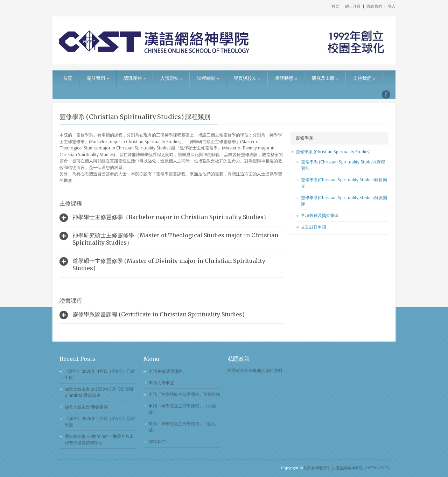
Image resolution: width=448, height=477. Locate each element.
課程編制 (208, 78)
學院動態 (286, 78)
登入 (392, 6)
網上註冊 (353, 6)
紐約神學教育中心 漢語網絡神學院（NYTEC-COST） (348, 468)
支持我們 (364, 78)
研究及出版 (325, 78)
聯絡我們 (374, 6)
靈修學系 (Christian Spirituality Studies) (333, 152)
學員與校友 (247, 78)
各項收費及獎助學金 (320, 216)
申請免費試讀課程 (166, 371)
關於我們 (98, 78)
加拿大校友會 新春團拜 (86, 407)
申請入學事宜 (161, 383)
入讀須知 (171, 78)
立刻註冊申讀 (314, 227)
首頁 (335, 6)
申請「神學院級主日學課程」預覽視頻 (184, 394)
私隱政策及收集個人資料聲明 (255, 371)
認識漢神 (135, 78)
